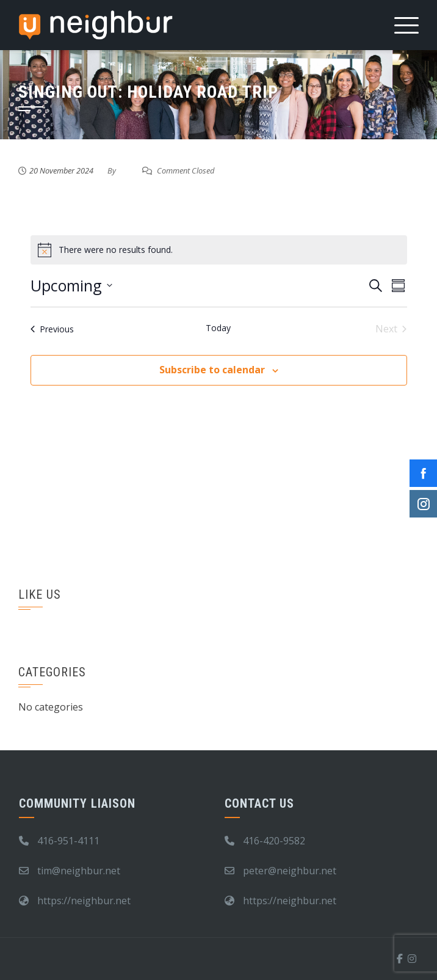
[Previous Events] (52, 329)
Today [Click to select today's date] (218, 328)
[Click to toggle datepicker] (71, 286)
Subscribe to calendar (212, 370)
